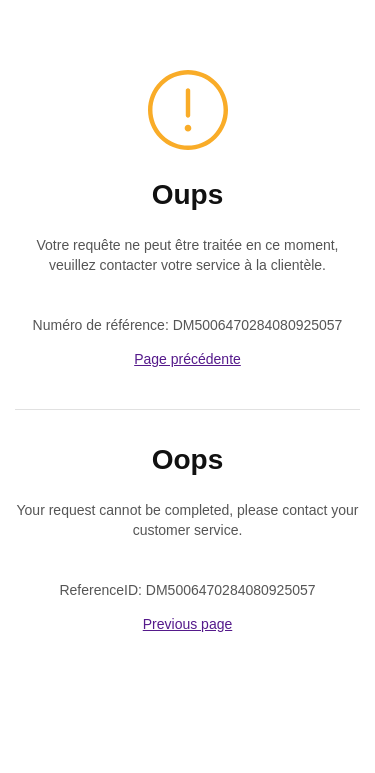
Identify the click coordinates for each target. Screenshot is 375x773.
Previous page (188, 624)
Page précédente (187, 359)
